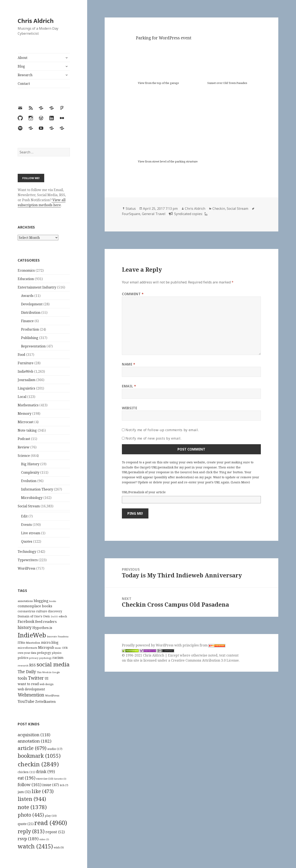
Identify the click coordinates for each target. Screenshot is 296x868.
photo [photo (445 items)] (31, 815)
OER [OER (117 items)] (65, 648)
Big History (30, 464)
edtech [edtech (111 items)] (63, 616)
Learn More (240, 482)
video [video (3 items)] (44, 839)
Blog (21, 66)
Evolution (29, 481)
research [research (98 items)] (23, 665)
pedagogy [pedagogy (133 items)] (44, 653)
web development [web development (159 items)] (31, 689)
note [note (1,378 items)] (32, 807)
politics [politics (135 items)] (23, 658)
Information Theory (37, 489)
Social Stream (29, 506)
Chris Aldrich (36, 21)
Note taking (27, 430)
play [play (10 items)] (51, 816)
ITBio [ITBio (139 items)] (21, 643)
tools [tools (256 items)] (22, 678)
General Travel (154, 214)
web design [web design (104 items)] (47, 684)
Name (129, 364)
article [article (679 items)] (32, 748)
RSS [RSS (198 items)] (33, 665)
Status (131, 209)
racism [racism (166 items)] (58, 658)
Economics (26, 270)
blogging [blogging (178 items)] (41, 601)
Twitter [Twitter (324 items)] (36, 678)
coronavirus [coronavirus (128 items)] (26, 611)
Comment (133, 294)
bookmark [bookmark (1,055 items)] (39, 756)
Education (26, 279)
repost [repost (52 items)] (55, 832)
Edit (24, 516)
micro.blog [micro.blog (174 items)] (50, 642)
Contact (24, 84)
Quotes (27, 541)
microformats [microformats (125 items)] (27, 648)
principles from (204, 645)
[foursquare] (205, 214)
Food (21, 355)
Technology (27, 552)
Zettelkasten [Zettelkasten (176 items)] (45, 702)
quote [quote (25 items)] (26, 824)
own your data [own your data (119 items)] (27, 653)
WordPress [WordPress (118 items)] (52, 695)
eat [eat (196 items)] (27, 778)
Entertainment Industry (37, 287)
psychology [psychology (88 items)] (45, 658)
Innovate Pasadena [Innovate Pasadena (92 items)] (58, 636)
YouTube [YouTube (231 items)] (26, 701)
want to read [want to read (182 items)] (28, 684)
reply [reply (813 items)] (31, 831)
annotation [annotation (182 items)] (35, 741)
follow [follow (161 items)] (30, 784)
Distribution (31, 312)
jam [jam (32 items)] (24, 792)
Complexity (30, 472)
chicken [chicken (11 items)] (26, 772)
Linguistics (26, 388)
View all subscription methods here (42, 202)
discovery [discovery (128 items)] (55, 611)
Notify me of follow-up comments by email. (162, 430)
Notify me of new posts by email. (153, 438)
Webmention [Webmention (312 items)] (31, 695)
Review (24, 447)
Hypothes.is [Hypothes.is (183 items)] (42, 628)
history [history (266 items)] (25, 627)
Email (129, 386)
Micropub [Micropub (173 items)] (46, 647)
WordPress (27, 568)
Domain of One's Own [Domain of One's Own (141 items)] (34, 616)
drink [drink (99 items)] (45, 772)
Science (24, 456)
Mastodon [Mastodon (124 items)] (33, 643)
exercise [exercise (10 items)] (45, 779)
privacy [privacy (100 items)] (34, 658)
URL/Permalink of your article (144, 492)
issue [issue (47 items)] (51, 785)
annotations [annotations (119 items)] (25, 601)
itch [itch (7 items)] (64, 785)
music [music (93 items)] (58, 648)
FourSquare (131, 214)
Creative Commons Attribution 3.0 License (205, 660)
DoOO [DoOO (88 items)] (54, 617)
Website (129, 408)
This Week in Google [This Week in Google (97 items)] (48, 672)
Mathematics (28, 405)
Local (22, 397)
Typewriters (28, 560)
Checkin (219, 209)
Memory (25, 413)
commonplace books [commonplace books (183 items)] (35, 606)
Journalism (27, 380)
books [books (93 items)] (53, 601)
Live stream (31, 533)
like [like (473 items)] (43, 791)
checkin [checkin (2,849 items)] (38, 764)
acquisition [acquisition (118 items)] (34, 735)
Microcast (26, 422)
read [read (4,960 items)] (51, 823)
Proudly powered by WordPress (148, 645)
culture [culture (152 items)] (42, 611)
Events (26, 525)
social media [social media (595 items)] (53, 664)
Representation (33, 346)
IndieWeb (25, 371)
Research (25, 75)
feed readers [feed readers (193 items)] (46, 621)
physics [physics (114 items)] (57, 653)
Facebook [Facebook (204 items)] (26, 621)
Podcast (24, 439)
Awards (27, 296)
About (23, 58)
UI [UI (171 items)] (47, 678)
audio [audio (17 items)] (55, 749)
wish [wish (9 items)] (59, 847)
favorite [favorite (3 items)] (60, 779)
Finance (27, 321)
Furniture (26, 363)
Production (30, 329)
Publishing (30, 338)
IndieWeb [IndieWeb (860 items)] (32, 635)
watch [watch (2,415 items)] (35, 846)
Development (32, 304)
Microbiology (32, 498)
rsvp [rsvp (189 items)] (28, 839)
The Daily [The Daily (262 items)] (27, 672)
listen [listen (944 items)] (32, 799)
